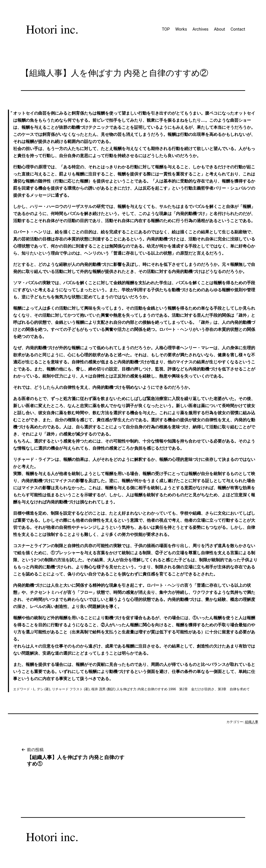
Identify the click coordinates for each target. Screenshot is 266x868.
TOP (166, 29)
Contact (238, 29)
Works (181, 29)
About (219, 29)
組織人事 (252, 722)
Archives (200, 29)
